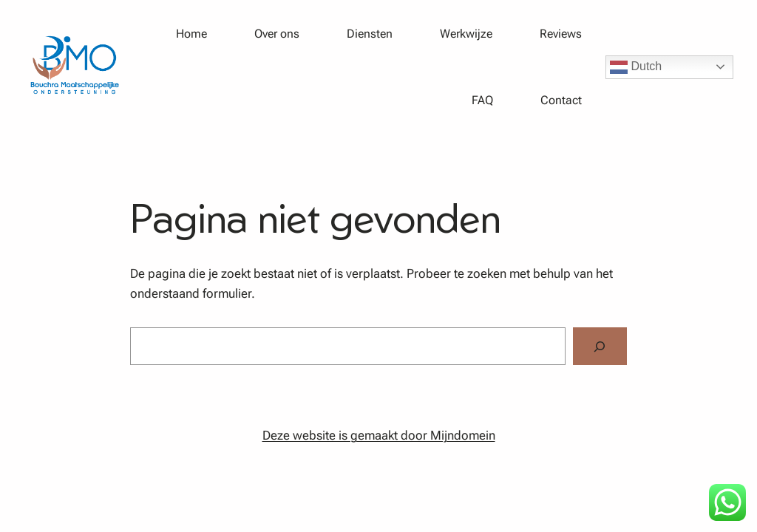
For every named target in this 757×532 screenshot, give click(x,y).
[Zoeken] (600, 346)
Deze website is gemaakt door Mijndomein (379, 435)
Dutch (636, 67)
